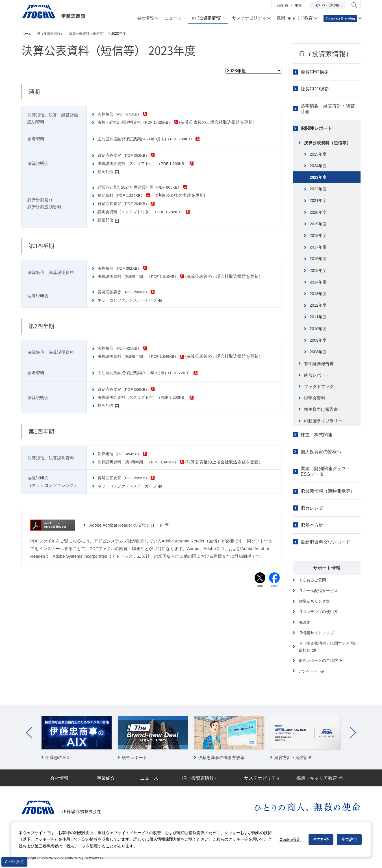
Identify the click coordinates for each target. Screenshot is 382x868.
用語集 (304, 622)
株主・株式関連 (316, 435)
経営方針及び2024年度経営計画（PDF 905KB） (146, 187)
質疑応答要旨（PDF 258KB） (129, 477)
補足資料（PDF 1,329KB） (127, 195)
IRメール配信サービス (318, 591)
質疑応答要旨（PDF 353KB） (129, 155)
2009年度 (318, 340)
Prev (29, 733)
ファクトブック (319, 386)
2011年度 (318, 317)
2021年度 (318, 200)
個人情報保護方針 (165, 839)
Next (353, 733)
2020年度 (318, 212)
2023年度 (318, 177)
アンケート (311, 671)
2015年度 (318, 271)
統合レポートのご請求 (321, 660)
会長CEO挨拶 (315, 72)
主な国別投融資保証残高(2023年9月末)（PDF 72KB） (152, 373)
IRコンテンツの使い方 (318, 612)
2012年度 (318, 305)
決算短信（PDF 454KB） (125, 453)
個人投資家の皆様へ (321, 452)
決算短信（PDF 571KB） (125, 114)
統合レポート (317, 375)
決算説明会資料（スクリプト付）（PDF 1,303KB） (150, 163)
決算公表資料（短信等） (327, 143)
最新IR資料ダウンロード (325, 542)
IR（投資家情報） (325, 54)
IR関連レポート (316, 128)
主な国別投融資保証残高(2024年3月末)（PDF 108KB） (153, 139)
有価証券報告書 (319, 364)
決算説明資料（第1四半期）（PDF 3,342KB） (145, 462)
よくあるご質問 (312, 580)
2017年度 (318, 247)
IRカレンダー (314, 508)
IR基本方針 (312, 525)
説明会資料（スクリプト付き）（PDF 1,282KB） (148, 212)
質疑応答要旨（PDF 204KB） (129, 203)
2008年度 (318, 352)
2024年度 (318, 166)
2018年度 (318, 235)
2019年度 (318, 224)
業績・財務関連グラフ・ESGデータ (325, 472)
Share (274, 586)
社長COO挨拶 (315, 89)
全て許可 (349, 839)
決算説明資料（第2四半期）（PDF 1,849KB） (145, 356)
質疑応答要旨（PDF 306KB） (129, 389)
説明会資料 (315, 398)
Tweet (260, 586)
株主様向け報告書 (321, 409)
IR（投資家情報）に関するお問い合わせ (328, 646)
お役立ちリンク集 (314, 601)
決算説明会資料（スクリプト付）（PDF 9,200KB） (150, 397)
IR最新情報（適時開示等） (328, 491)
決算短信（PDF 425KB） (125, 348)
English (282, 5)
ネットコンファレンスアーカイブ (132, 300)
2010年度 (318, 329)
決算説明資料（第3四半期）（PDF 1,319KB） (145, 276)
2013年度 (318, 294)
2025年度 (318, 154)
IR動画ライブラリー (323, 421)
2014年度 (318, 282)
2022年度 (318, 189)
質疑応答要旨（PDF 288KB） (129, 292)
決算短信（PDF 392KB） (125, 268)
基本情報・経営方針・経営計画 (328, 109)
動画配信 (109, 172)
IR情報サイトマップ (316, 633)
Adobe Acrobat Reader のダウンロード (129, 525)
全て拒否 (321, 839)
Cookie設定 (14, 862)
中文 (298, 5)
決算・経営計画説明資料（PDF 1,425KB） (141, 122)
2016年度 (318, 259)
